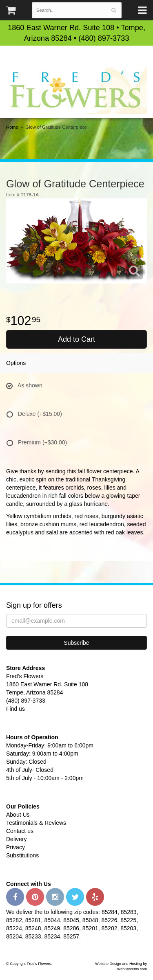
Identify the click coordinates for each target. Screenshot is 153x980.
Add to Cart (76, 339)
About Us (18, 815)
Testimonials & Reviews (36, 823)
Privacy (16, 847)
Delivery (17, 839)
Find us (16, 709)
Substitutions (22, 855)
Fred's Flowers (76, 90)
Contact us (20, 831)
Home (12, 127)
